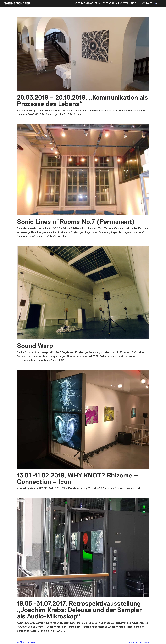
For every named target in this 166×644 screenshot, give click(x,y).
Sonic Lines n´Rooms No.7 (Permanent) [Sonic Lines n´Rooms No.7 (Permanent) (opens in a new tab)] (76, 222)
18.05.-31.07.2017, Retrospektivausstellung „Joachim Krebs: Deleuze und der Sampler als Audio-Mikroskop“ (79, 610)
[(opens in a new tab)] (83, 169)
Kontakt (146, 3)
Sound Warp (35, 346)
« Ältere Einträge (27, 642)
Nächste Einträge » (138, 642)
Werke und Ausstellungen (120, 3)
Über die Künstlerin (87, 3)
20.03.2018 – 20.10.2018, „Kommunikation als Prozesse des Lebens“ (82, 101)
